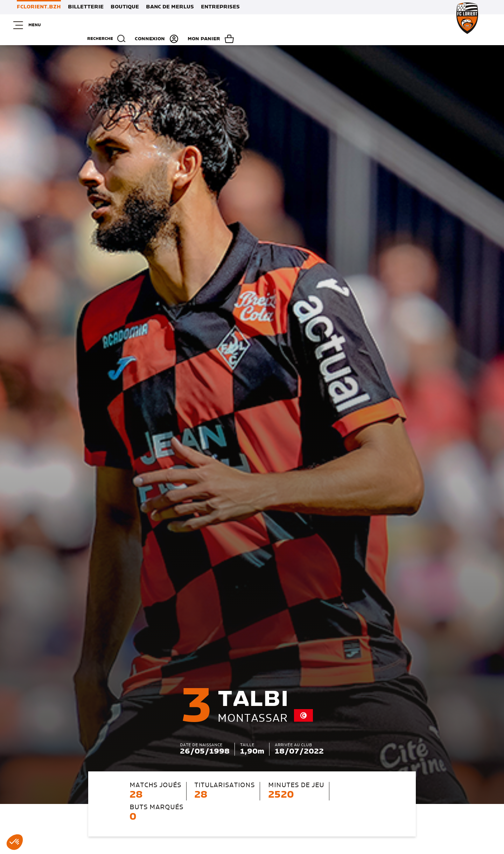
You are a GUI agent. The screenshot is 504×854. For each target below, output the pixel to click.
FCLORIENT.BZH (39, 7)
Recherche (338, 25)
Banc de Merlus (170, 7)
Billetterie (86, 7)
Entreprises (220, 7)
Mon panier (456, 25)
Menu (30, 25)
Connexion (393, 25)
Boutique (125, 7)
